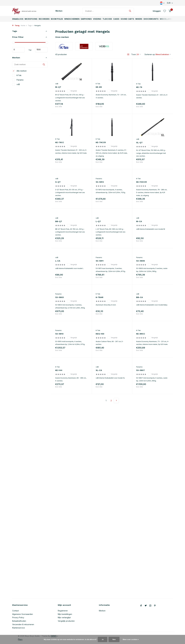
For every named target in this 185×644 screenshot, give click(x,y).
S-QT (58, 182)
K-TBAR (100, 297)
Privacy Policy (18, 617)
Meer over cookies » (131, 639)
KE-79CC (60, 142)
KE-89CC (141, 334)
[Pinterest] (155, 606)
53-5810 (59, 334)
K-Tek (17, 75)
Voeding (97, 19)
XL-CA (99, 370)
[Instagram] (150, 606)
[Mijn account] (157, 11)
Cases (116, 19)
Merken (59, 11)
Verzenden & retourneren (23, 624)
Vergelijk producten (66, 621)
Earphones (86, 19)
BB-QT (59, 221)
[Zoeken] (108, 11)
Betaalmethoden (19, 621)
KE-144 (59, 370)
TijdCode (107, 19)
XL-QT (139, 143)
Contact (15, 611)
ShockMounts (151, 19)
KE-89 (99, 87)
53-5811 (100, 261)
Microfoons (31, 19)
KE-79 (139, 87)
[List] (128, 54)
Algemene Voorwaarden (23, 614)
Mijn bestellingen (65, 614)
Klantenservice (18, 628)
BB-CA (140, 297)
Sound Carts (127, 19)
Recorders (44, 19)
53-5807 (140, 370)
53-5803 (59, 297)
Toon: (134, 54)
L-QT (98, 221)
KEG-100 (100, 334)
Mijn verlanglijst (64, 617)
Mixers (139, 19)
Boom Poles (57, 19)
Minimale (18, 50)
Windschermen (72, 19)
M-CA (139, 221)
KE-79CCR (101, 142)
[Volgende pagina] (116, 400)
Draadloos (18, 19)
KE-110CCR (141, 182)
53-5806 (140, 261)
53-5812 (100, 182)
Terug (16, 25)
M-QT (58, 87)
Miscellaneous (168, 19)
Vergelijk (72, 91)
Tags (31, 25)
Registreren (63, 611)
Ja (103, 639)
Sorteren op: (150, 54)
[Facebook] (141, 606)
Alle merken (19, 71)
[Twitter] (146, 606)
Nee (114, 639)
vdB (16, 84)
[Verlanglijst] (165, 11)
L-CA (58, 261)
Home (24, 25)
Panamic (18, 80)
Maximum (41, 50)
